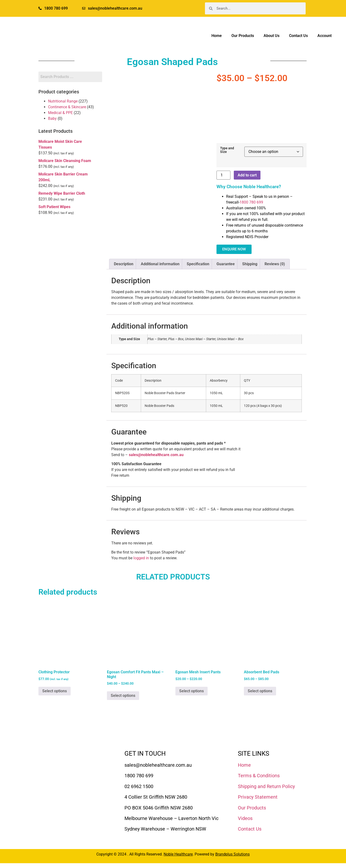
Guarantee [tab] (226, 264)
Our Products (243, 36)
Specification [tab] (198, 264)
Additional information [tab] (160, 264)
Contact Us (298, 36)
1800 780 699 (251, 202)
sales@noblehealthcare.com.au (156, 455)
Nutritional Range (63, 101)
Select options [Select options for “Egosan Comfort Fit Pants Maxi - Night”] (123, 696)
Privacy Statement (258, 797)
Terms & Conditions (259, 776)
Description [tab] (124, 264)
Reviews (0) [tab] (275, 264)
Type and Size (227, 150)
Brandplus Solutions (232, 854)
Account (324, 36)
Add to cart (247, 175)
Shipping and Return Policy (266, 786)
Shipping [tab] (250, 264)
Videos (245, 818)
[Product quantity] (223, 175)
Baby (52, 118)
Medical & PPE (60, 113)
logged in (141, 558)
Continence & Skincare (67, 107)
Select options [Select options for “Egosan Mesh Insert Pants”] (192, 691)
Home (217, 36)
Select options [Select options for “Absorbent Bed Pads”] (260, 691)
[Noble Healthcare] (65, 764)
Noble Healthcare (178, 854)
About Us (272, 36)
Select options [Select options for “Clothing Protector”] (55, 691)
